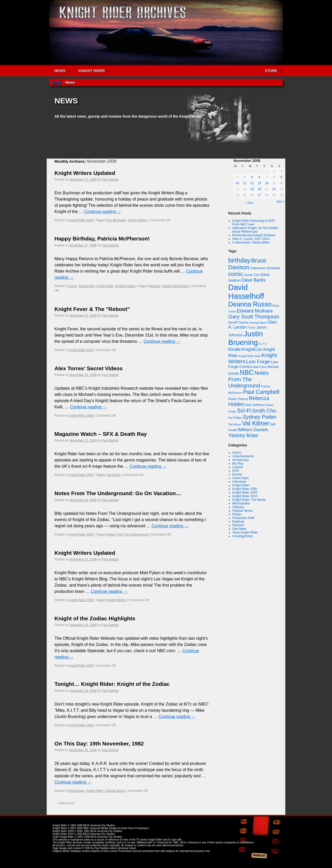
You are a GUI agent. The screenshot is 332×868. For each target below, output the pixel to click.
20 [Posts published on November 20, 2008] (259, 189)
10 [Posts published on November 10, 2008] (237, 183)
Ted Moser (235, 424)
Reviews (238, 525)
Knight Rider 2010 (245, 496)
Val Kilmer (114, 475)
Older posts (64, 803)
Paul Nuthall (110, 180)
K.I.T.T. (263, 344)
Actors (73, 286)
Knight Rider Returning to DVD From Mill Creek (254, 223)
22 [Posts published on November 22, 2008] (274, 189)
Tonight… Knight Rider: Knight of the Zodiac (112, 684)
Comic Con (252, 275)
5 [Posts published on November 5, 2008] (252, 177)
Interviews (239, 482)
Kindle (234, 349)
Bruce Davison (247, 264)
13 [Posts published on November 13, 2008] (259, 183)
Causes (238, 467)
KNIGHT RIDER (92, 71)
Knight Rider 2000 (245, 489)
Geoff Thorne (239, 322)
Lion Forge (258, 362)
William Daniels (253, 430)
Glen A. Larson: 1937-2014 (251, 239)
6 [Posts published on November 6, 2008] (260, 177)
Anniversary (87, 286)
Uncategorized (242, 536)
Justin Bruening (246, 338)
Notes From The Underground (128, 535)
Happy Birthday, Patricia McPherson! (102, 239)
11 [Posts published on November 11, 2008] (245, 183)
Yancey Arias (243, 435)
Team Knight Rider (245, 532)
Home (57, 82)
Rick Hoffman (255, 405)
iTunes (252, 328)
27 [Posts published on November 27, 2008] (259, 195)
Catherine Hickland (265, 268)
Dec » (281, 202)
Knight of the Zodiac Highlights (95, 618)
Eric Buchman (117, 220)
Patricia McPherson (175, 286)
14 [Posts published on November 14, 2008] (267, 183)
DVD (236, 471)
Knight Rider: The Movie (249, 500)
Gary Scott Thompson (254, 317)
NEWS (60, 71)
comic (236, 274)
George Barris (258, 323)
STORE (271, 71)
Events (237, 474)
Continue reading (103, 212)
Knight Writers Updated (85, 173)
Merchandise (241, 503)
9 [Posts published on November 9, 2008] (282, 177)
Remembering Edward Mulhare (254, 235)
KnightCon (252, 349)
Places (237, 514)
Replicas (238, 522)
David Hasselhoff (246, 292)
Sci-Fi (244, 411)
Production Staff (243, 518)
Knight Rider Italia (250, 356)
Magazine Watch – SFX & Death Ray (101, 434)
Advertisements (243, 456)
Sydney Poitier (260, 417)
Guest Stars (241, 478)
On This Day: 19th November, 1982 (99, 744)
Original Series (125, 286)
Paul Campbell (261, 392)
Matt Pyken (260, 367)
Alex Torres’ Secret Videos (89, 368)
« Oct (249, 203)
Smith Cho (264, 411)
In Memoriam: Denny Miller (251, 243)
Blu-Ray (238, 464)
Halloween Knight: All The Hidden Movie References (255, 230)
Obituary (238, 507)
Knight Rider (105, 286)
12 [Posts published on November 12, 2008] (252, 183)
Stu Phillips (235, 418)
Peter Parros (238, 399)
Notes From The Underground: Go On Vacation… (118, 493)
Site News (239, 529)
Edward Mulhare (255, 311)
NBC (247, 372)
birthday (155, 286)
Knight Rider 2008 (81, 220)
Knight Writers (138, 220)
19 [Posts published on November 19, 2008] (252, 189)
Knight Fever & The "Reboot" (92, 309)
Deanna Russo (250, 304)
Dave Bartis (254, 280)
